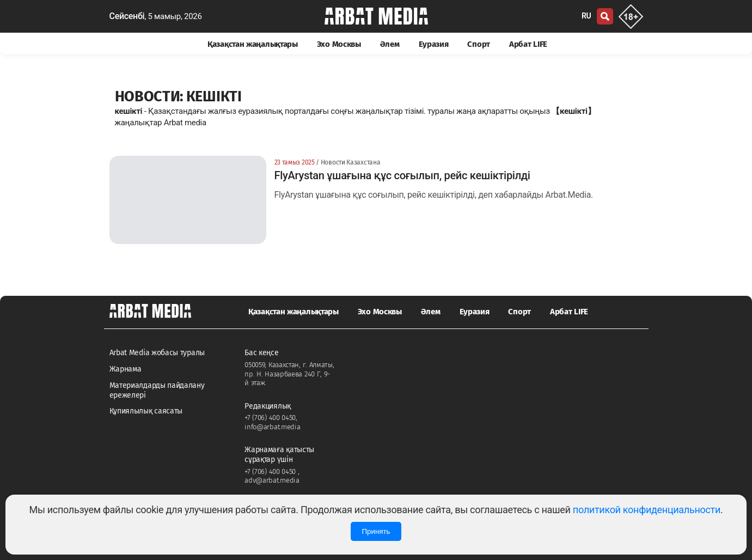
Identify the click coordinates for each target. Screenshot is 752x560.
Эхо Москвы (339, 44)
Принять (376, 531)
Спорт (479, 44)
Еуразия (434, 44)
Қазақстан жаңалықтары (253, 44)
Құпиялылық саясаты (146, 411)
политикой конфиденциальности (647, 510)
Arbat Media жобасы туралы (157, 353)
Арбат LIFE (528, 44)
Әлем (390, 44)
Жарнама (126, 369)
